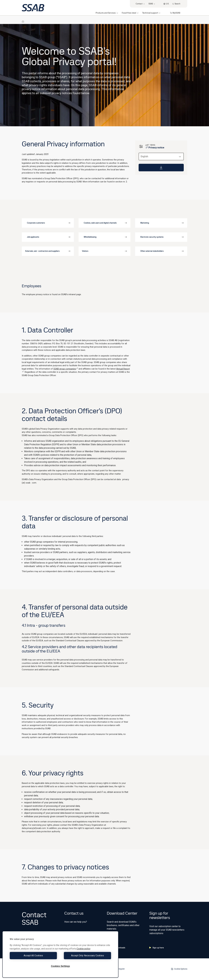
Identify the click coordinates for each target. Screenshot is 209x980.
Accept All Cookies (34, 956)
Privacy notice (155, 148)
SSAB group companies (66, 369)
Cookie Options (179, 969)
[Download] (161, 168)
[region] (60, 954)
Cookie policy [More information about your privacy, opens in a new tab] (84, 949)
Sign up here (157, 948)
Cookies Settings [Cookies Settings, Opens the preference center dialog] (60, 966)
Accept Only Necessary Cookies (87, 956)
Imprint (122, 969)
